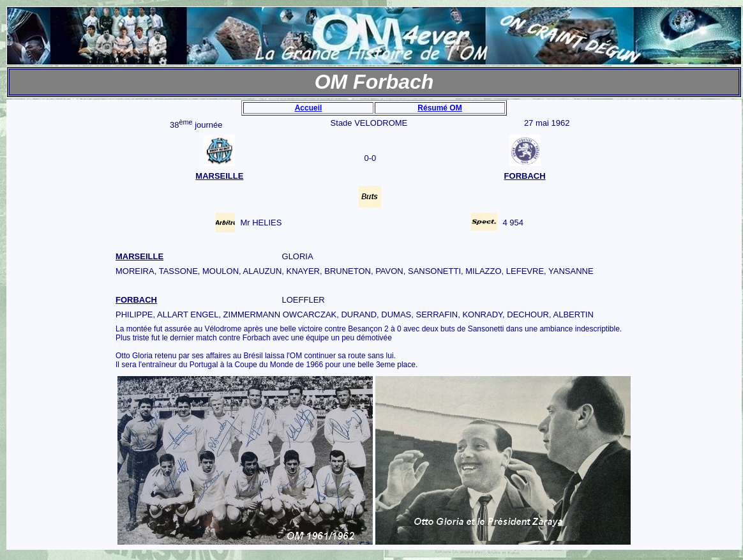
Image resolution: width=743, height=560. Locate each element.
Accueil (309, 108)
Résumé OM (439, 108)
